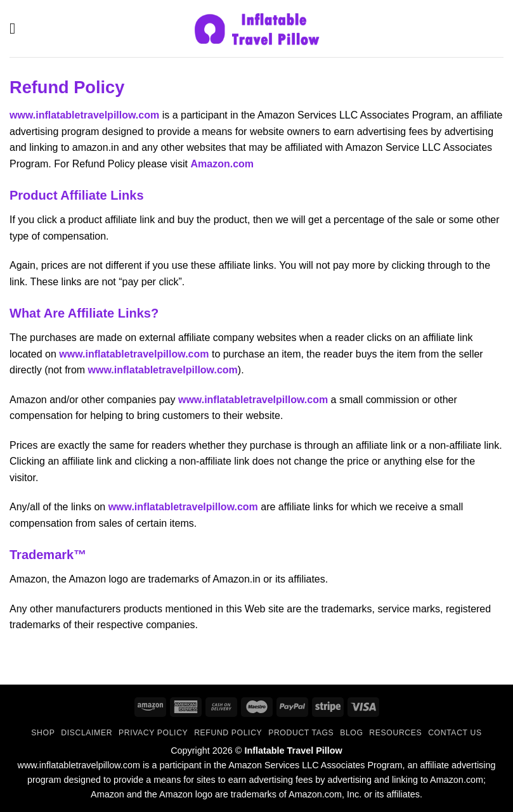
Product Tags (301, 733)
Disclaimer (87, 733)
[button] (17, 28)
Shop (43, 733)
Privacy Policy (153, 733)
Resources (395, 733)
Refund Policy (228, 733)
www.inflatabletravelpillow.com (134, 354)
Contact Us (455, 733)
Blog (351, 733)
